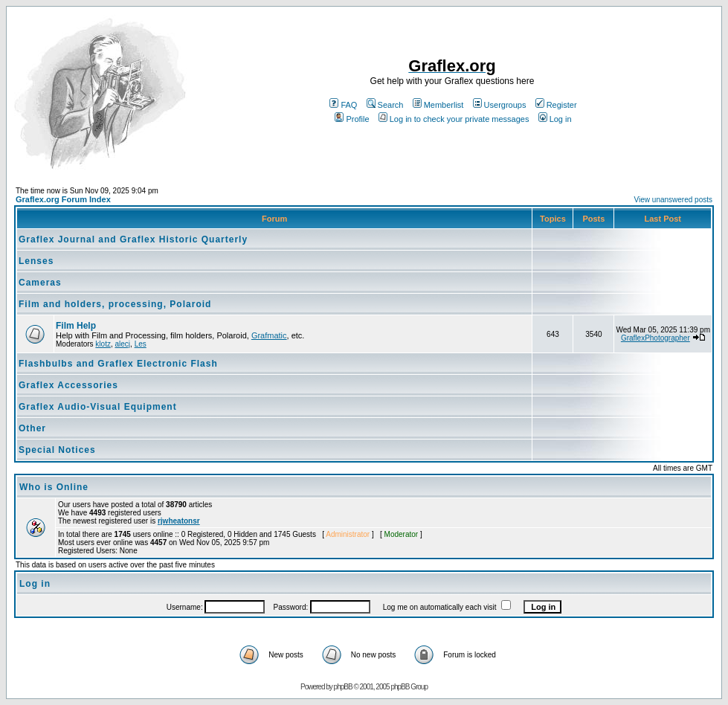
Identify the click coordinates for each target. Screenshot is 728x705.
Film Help (76, 326)
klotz (103, 344)
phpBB (343, 687)
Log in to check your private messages (454, 119)
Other (32, 428)
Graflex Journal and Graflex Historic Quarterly (133, 239)
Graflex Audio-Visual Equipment (98, 407)
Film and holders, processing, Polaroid (115, 304)
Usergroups (500, 105)
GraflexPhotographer (655, 338)
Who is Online (54, 487)
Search (385, 105)
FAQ (343, 105)
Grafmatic (269, 335)
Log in (555, 119)
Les (141, 344)
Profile (352, 119)
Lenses (36, 261)
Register (556, 105)
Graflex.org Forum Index (63, 199)
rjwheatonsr (179, 521)
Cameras (40, 283)
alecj (122, 344)
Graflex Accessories (68, 385)
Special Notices (57, 450)
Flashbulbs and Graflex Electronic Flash (118, 364)
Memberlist (438, 105)
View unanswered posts (673, 200)
